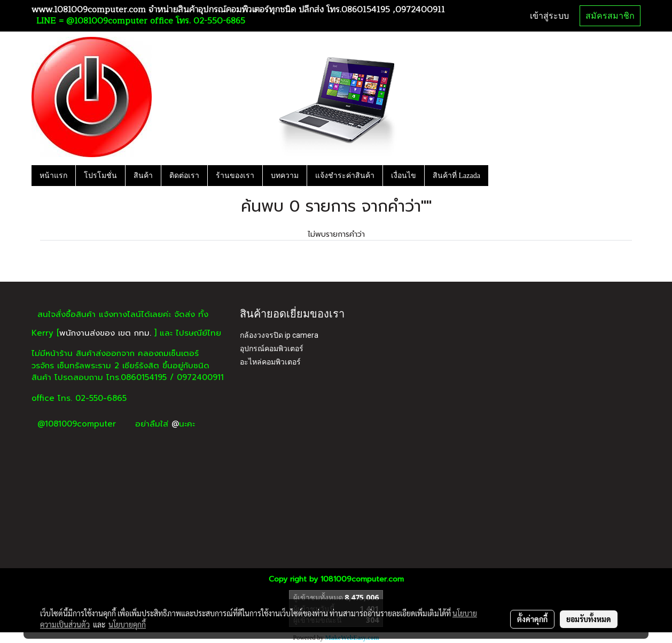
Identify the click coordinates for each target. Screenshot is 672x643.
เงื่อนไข (404, 176)
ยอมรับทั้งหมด (589, 619)
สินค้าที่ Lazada (456, 176)
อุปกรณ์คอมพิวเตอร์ (272, 348)
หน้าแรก (53, 176)
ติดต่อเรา (184, 176)
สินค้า (143, 176)
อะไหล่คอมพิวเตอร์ (270, 362)
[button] (498, 175)
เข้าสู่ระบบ (549, 16)
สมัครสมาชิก (610, 16)
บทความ (285, 176)
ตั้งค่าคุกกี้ (532, 619)
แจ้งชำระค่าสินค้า (345, 176)
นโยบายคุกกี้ (127, 624)
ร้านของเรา (235, 176)
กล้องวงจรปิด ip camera (279, 335)
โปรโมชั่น (100, 176)
